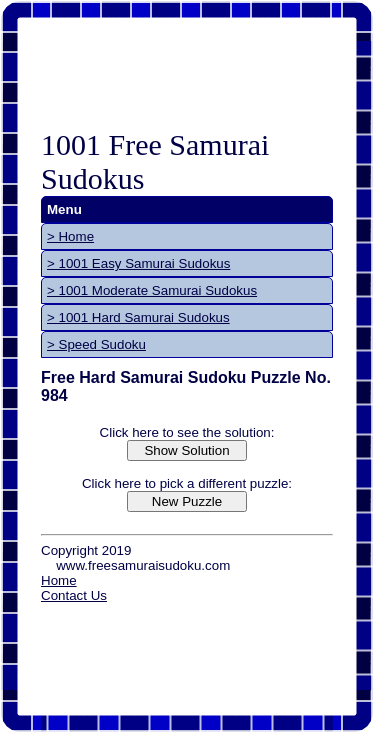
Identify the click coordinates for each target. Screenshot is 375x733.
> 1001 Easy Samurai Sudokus (138, 263)
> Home (70, 236)
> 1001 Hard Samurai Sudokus (138, 317)
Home (59, 580)
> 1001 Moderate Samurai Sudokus (152, 290)
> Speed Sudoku (96, 344)
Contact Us (74, 595)
